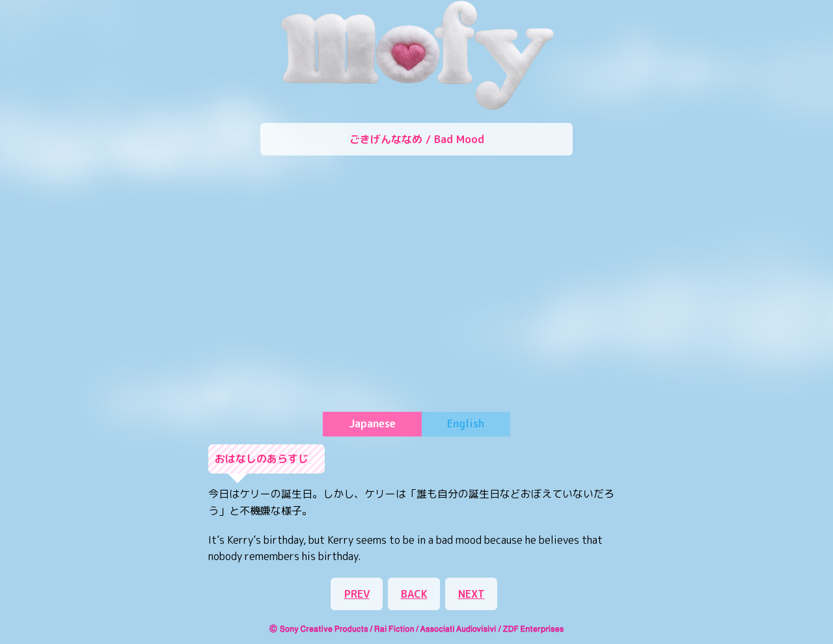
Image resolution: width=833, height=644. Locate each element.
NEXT (471, 594)
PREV (357, 594)
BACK (414, 594)
